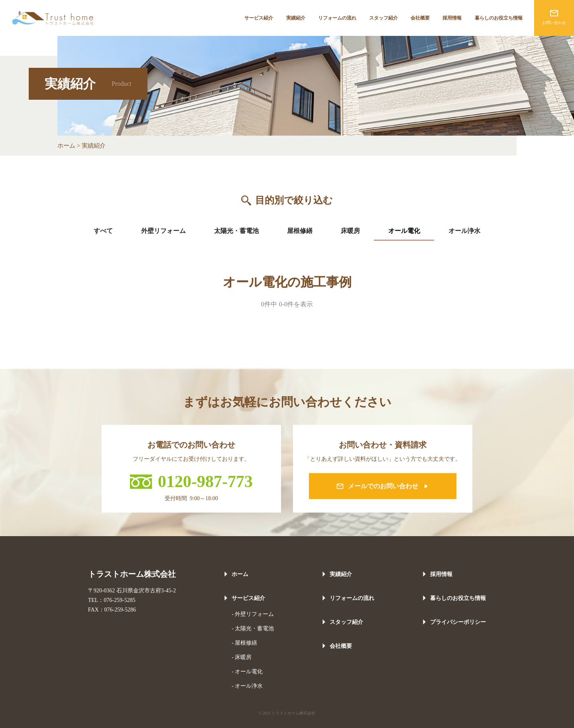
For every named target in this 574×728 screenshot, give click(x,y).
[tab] (103, 231)
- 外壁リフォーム (253, 614)
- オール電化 (247, 672)
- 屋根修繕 (244, 643)
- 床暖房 (242, 657)
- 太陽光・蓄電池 (253, 628)
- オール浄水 (247, 686)
